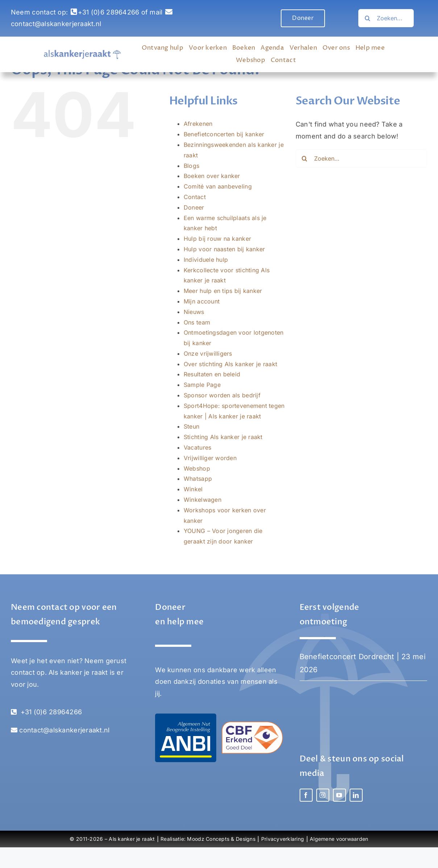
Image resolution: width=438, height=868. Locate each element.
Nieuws (194, 312)
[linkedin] (356, 795)
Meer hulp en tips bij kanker (223, 291)
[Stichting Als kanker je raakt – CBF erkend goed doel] (252, 725)
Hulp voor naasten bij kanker (224, 249)
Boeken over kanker (212, 176)
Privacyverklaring (283, 839)
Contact (195, 197)
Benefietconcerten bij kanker (224, 134)
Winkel (193, 489)
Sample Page (202, 385)
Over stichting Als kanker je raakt (230, 364)
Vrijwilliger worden (210, 458)
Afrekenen (198, 124)
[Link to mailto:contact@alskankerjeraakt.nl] (169, 12)
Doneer (194, 207)
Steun (191, 426)
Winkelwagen (203, 500)
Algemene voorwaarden (339, 839)
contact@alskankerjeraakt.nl (56, 24)
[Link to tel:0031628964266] (74, 12)
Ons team (197, 322)
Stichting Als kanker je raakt (223, 437)
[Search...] (386, 18)
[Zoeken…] (367, 18)
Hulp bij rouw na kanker (217, 239)
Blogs (191, 166)
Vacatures (197, 447)
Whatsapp (198, 479)
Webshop (197, 468)
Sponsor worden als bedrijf (222, 395)
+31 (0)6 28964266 (109, 12)
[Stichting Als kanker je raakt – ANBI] (186, 717)
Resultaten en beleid (212, 374)
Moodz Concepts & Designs (221, 839)
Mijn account (202, 301)
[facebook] (306, 795)
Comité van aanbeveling (218, 186)
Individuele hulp (206, 260)
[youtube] (339, 795)
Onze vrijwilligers (208, 354)
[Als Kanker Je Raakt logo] (82, 53)
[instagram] (323, 795)
